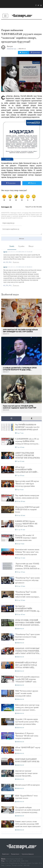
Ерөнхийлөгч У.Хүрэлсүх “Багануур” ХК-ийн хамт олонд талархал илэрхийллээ (27, 736)
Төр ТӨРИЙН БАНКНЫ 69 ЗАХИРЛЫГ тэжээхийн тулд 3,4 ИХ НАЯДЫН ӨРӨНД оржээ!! (27, 427)
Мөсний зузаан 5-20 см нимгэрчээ (27, 785)
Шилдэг (31, 246)
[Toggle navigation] (5, 16)
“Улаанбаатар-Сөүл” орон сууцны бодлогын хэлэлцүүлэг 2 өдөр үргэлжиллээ (27, 637)
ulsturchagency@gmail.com (14, 859)
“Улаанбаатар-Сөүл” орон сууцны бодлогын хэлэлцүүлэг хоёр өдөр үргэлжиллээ (27, 580)
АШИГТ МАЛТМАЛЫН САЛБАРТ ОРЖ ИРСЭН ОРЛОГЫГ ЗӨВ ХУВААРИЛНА (28, 456)
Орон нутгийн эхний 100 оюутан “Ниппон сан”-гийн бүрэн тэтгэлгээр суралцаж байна (27, 484)
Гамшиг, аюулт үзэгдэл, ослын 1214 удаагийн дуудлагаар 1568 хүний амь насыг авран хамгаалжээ (28, 824)
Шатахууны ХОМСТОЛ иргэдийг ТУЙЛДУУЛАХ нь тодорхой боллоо (27, 510)
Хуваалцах (36, 52)
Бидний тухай (5, 854)
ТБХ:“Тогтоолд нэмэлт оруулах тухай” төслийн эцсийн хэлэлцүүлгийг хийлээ (27, 694)
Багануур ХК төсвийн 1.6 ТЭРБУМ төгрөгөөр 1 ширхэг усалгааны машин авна (26, 538)
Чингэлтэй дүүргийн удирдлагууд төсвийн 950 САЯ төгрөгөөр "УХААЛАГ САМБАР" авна (27, 679)
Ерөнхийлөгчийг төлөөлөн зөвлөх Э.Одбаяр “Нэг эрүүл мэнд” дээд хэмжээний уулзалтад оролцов (27, 552)
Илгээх (22, 239)
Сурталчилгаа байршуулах (28, 854)
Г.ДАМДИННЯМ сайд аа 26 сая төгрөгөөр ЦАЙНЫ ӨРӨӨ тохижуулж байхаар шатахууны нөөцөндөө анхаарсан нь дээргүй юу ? (27, 444)
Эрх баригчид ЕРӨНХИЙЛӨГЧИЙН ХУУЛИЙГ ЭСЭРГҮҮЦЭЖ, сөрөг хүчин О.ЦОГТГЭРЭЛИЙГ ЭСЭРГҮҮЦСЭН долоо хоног (28, 611)
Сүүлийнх (21, 246)
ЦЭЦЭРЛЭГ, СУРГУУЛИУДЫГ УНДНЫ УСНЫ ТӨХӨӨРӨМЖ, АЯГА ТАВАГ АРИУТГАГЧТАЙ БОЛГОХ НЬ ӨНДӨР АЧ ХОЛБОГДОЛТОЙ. (28, 654)
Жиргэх (24, 52)
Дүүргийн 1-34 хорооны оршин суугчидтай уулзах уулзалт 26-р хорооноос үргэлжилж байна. (27, 722)
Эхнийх (12, 246)
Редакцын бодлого (15, 854)
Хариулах (16, 262)
